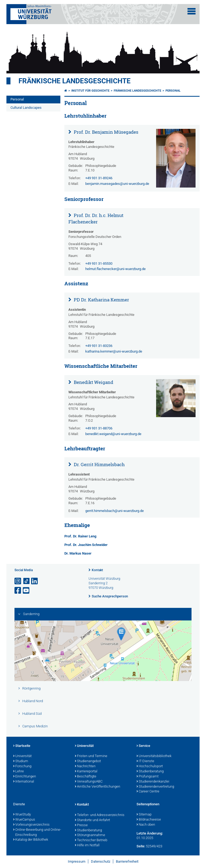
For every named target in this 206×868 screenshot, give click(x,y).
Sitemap (144, 815)
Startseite (22, 746)
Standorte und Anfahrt (92, 820)
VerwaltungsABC (89, 782)
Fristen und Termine (91, 756)
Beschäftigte (86, 777)
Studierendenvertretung (155, 787)
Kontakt (97, 570)
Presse (81, 825)
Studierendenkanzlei (153, 782)
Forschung (22, 766)
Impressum (77, 861)
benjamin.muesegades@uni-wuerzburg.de (117, 184)
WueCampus (24, 820)
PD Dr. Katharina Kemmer (101, 300)
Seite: (141, 846)
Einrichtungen (25, 777)
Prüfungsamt (148, 777)
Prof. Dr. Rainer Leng (80, 536)
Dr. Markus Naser (78, 553)
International (24, 782)
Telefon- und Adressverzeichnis (100, 815)
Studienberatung (150, 772)
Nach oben (146, 825)
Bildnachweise (149, 820)
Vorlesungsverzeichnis (31, 825)
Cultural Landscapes (26, 108)
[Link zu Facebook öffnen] (18, 591)
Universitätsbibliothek (154, 756)
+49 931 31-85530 (99, 263)
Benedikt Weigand (93, 382)
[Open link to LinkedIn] (35, 581)
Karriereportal (86, 772)
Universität (22, 756)
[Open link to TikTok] (27, 581)
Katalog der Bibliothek (31, 840)
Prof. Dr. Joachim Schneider (86, 545)
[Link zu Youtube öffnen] (27, 591)
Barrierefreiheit (127, 861)
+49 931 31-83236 (99, 346)
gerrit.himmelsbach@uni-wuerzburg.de (115, 511)
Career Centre (148, 792)
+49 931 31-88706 (99, 428)
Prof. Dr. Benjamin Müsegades (106, 132)
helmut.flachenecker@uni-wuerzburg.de (115, 269)
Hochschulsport (150, 766)
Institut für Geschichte (90, 91)
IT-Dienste (145, 761)
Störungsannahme (90, 835)
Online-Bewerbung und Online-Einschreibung (37, 833)
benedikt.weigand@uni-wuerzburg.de (113, 434)
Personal (17, 99)
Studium (21, 761)
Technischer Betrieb (91, 840)
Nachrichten (85, 766)
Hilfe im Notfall (87, 845)
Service (143, 746)
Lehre (19, 772)
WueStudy (22, 815)
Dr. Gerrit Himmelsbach (99, 464)
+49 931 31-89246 (99, 178)
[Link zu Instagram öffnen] (18, 581)
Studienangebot (88, 761)
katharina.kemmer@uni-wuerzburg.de (114, 351)
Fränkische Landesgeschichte (75, 81)
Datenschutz (101, 861)
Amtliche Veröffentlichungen (98, 787)
